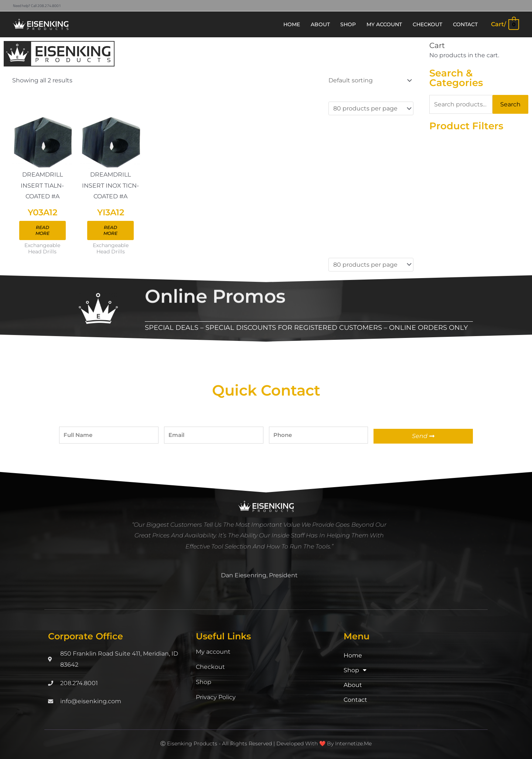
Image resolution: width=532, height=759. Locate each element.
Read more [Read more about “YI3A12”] (110, 231)
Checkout (210, 667)
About (353, 685)
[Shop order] (369, 80)
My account (213, 652)
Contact (355, 700)
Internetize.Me (353, 744)
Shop (204, 682)
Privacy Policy (216, 698)
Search (510, 104)
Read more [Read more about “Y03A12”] (42, 231)
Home (353, 656)
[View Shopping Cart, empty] (505, 24)
